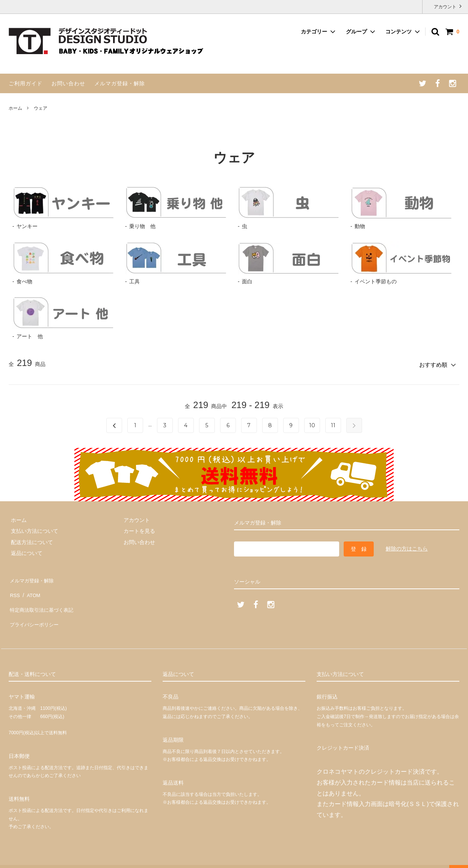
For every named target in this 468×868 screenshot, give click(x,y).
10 (312, 423)
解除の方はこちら (407, 546)
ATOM (31, 588)
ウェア (41, 108)
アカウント (445, 6)
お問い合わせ (68, 83)
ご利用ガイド (26, 83)
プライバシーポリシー (35, 610)
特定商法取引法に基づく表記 (43, 599)
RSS (14, 588)
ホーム (15, 108)
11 (333, 423)
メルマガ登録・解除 (120, 83)
